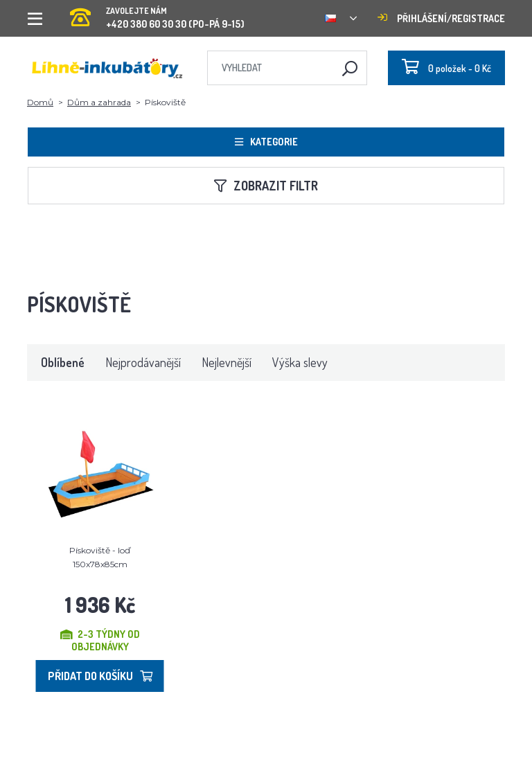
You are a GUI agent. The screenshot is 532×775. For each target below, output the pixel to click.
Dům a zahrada (99, 102)
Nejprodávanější (143, 362)
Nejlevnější (227, 362)
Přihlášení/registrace (441, 18)
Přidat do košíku (100, 676)
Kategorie (266, 142)
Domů (40, 102)
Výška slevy (300, 362)
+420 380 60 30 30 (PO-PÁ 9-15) (157, 14)
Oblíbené (63, 362)
